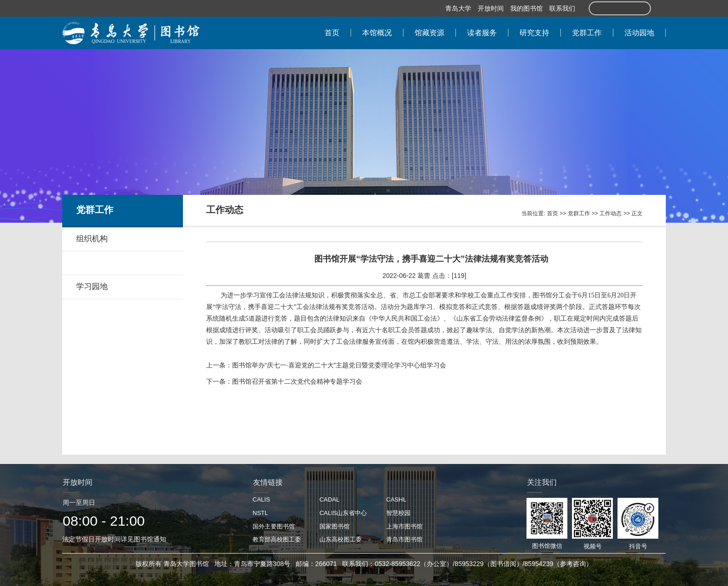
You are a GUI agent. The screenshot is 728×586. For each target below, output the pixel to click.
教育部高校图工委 (277, 539)
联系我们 (562, 8)
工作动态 (611, 213)
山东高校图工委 (341, 539)
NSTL (260, 513)
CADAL (329, 499)
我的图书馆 (526, 8)
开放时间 (491, 8)
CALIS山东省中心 (343, 513)
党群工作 (579, 213)
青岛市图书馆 (404, 539)
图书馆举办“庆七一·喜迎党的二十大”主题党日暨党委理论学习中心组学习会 (339, 365)
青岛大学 (458, 8)
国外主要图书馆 (274, 526)
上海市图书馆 (404, 526)
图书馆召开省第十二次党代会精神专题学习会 (297, 381)
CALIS (261, 499)
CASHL (396, 499)
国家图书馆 (335, 526)
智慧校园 (398, 513)
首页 (552, 213)
